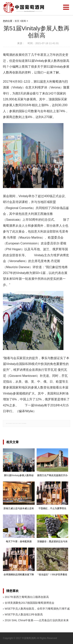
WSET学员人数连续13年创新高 (24, 614)
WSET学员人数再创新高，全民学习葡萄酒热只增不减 (37, 609)
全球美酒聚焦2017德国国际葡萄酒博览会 (29, 603)
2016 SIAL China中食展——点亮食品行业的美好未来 (37, 620)
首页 (17, 21)
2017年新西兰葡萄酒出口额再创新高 (27, 597)
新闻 (24, 21)
